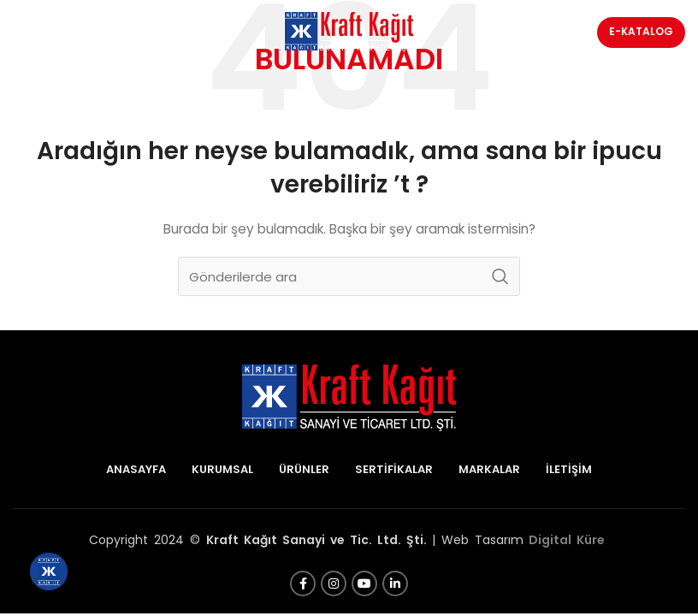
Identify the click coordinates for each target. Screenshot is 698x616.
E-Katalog (641, 31)
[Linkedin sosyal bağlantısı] (395, 583)
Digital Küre (567, 540)
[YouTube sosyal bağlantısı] (364, 583)
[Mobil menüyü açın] (54, 33)
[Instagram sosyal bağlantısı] (334, 583)
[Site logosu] (349, 31)
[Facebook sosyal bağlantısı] (303, 583)
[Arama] (349, 276)
